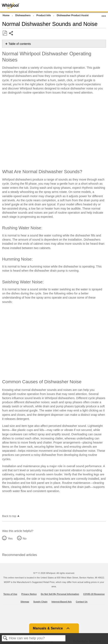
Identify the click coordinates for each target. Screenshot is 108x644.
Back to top (9, 516)
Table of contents (20, 44)
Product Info (44, 15)
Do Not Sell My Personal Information (60, 594)
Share (11, 34)
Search (5, 638)
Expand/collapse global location (104, 15)
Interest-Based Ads (62, 602)
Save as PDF (5, 33)
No (24, 539)
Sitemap (25, 602)
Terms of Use (10, 594)
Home (6, 15)
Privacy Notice (29, 594)
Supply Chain (40, 602)
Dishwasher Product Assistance (76, 15)
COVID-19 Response (94, 594)
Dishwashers (23, 15)
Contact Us (82, 602)
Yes (10, 539)
